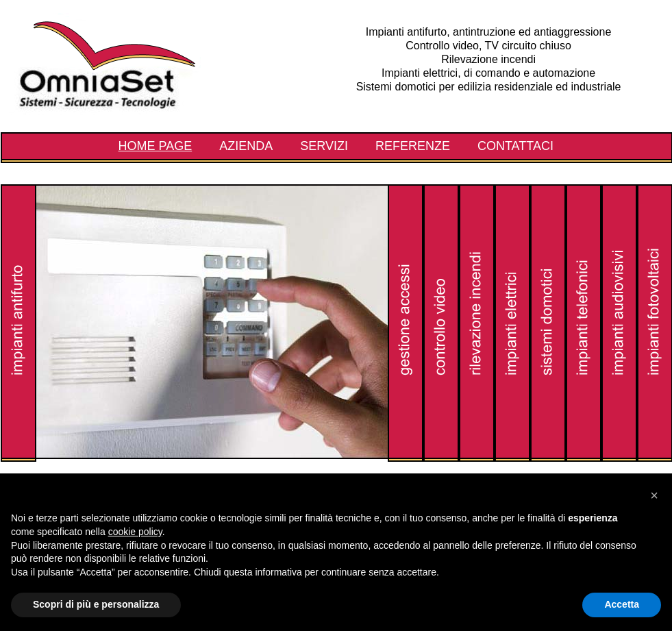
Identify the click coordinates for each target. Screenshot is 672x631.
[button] (654, 495)
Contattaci (515, 146)
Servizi (324, 146)
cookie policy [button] (135, 532)
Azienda (246, 146)
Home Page (155, 146)
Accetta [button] (622, 604)
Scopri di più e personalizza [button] (96, 604)
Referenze (413, 146)
